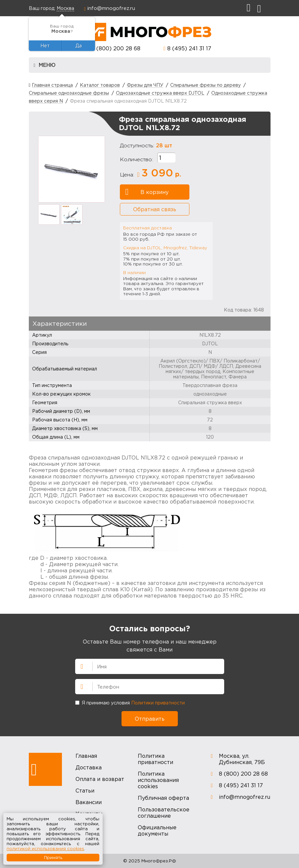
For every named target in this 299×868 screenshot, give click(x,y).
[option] (72, 169)
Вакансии (89, 802)
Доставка (89, 767)
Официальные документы (157, 830)
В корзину (147, 192)
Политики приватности (158, 703)
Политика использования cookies (158, 780)
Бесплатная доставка (148, 228)
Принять (53, 857)
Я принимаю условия (130, 703)
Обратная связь (155, 209)
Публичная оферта (163, 798)
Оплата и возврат (100, 779)
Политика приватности (155, 759)
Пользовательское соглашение (164, 813)
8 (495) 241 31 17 (189, 48)
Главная (86, 756)
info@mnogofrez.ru (111, 8)
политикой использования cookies (45, 848)
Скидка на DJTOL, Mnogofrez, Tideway (165, 248)
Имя (79, 666)
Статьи (85, 791)
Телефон (79, 686)
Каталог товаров (100, 85)
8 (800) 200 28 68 (116, 48)
